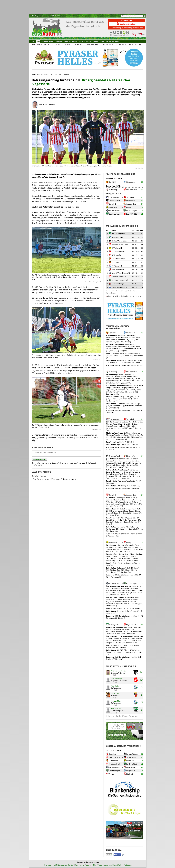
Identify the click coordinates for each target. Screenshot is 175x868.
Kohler (135, 377)
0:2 (142, 754)
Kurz (114, 551)
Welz (119, 640)
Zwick (121, 461)
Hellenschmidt (121, 335)
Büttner (136, 422)
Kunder (136, 636)
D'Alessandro (129, 545)
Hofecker (139, 638)
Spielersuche (115, 28)
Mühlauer (128, 344)
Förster (135, 386)
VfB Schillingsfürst (118, 234)
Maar (126, 349)
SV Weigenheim (117, 237)
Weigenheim (131, 182)
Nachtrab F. (118, 463)
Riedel (127, 629)
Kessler (109, 461)
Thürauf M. (116, 588)
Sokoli (119, 549)
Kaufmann (134, 588)
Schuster (109, 472)
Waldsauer (117, 638)
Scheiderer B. (118, 472)
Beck (133, 640)
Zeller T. (124, 595)
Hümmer (115, 349)
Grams (129, 634)
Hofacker (114, 340)
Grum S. (139, 435)
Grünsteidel (124, 422)
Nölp (133, 426)
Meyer (124, 478)
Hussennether (111, 428)
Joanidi (120, 511)
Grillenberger (138, 549)
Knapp (135, 590)
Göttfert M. (110, 634)
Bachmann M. (111, 547)
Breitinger (134, 599)
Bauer (139, 349)
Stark (137, 597)
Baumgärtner (119, 554)
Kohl (108, 506)
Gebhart (126, 631)
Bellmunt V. (137, 428)
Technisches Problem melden (86, 865)
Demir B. (113, 595)
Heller (115, 640)
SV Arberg (115, 255)
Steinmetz (132, 349)
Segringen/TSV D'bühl (120, 244)
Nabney (109, 381)
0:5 (142, 182)
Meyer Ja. (130, 379)
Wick (120, 424)
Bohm (115, 599)
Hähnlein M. (131, 390)
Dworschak (110, 377)
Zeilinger (129, 592)
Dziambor (110, 606)
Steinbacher (123, 500)
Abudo (116, 500)
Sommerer (119, 601)
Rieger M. (130, 560)
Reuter (120, 347)
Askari (116, 435)
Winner (120, 498)
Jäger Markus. (122, 445)
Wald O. (126, 428)
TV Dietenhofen (117, 259)
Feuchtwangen (132, 211)
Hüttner (130, 388)
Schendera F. (135, 472)
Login (65, 16)
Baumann (137, 500)
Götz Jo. (135, 502)
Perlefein (129, 386)
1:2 (142, 207)
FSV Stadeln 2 (117, 266)
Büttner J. (138, 627)
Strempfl (126, 463)
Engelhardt (110, 601)
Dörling (109, 588)
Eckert (130, 500)
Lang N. (131, 392)
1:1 (142, 197)
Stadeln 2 (112, 204)
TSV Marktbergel (118, 284)
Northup (135, 424)
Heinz (125, 599)
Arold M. (114, 437)
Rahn (120, 349)
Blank (117, 476)
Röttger (109, 643)
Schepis (125, 549)
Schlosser (131, 547)
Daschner (139, 554)
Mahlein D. (113, 592)
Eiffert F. (119, 631)
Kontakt (71, 865)
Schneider (114, 478)
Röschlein (110, 435)
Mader (117, 634)
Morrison (109, 604)
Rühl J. (128, 437)
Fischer (116, 506)
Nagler (135, 558)
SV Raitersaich (117, 248)
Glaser (127, 554)
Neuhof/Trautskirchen (120, 273)
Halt (128, 459)
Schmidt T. (115, 502)
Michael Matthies (137, 365)
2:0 (142, 214)
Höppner (138, 547)
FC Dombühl (116, 262)
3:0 (142, 757)
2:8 (142, 764)
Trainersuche (126, 28)
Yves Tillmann (116, 708)
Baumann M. (111, 394)
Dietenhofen (131, 201)
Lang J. (109, 388)
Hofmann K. (110, 338)
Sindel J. (119, 643)
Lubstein (139, 476)
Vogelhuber (122, 470)
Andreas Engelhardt (118, 671)
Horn (137, 340)
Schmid (125, 383)
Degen (126, 474)
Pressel (109, 467)
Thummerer (124, 476)
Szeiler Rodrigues (112, 474)
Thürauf (129, 377)
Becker (127, 509)
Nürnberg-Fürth (37, 16)
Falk (113, 388)
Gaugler (124, 388)
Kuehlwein (110, 379)
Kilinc (132, 340)
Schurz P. (132, 338)
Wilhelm (133, 509)
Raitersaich (113, 207)
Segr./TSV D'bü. (132, 214)
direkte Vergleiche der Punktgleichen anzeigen (124, 296)
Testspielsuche (138, 28)
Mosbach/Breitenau (119, 277)
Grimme (128, 374)
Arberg (129, 207)
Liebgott (109, 556)
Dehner (123, 377)
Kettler (118, 388)
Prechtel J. (122, 592)
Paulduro (122, 437)
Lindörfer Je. (130, 597)
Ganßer (125, 638)
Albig (116, 629)
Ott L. (130, 549)
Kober (108, 437)
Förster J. (113, 392)
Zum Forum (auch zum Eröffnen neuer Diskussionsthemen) (55, 479)
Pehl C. (113, 351)
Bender (139, 390)
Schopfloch (130, 197)
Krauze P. (132, 474)
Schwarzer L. (111, 465)
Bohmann (110, 629)
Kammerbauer (131, 556)
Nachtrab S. (120, 467)
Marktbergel (113, 190)
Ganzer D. (122, 433)
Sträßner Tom (111, 549)
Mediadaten (128, 865)
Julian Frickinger (117, 678)
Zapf (133, 374)
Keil (124, 379)
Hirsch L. (126, 601)
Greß (119, 558)
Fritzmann (110, 476)
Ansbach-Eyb (131, 204)
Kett (123, 392)
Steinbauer (121, 426)
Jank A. (132, 465)
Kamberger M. (137, 586)
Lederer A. (127, 461)
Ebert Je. (127, 472)
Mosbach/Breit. (132, 190)
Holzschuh (110, 463)
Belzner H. (114, 383)
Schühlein (128, 502)
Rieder (108, 349)
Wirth (129, 426)
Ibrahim (114, 511)
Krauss (127, 342)
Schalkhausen (114, 197)
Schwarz (139, 640)
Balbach (132, 511)
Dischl (108, 511)
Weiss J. (115, 461)
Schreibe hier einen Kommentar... (66, 453)
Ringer (115, 424)
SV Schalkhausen (118, 269)
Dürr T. (126, 338)
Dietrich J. (116, 556)
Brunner (124, 604)
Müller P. (109, 599)
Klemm (109, 426)
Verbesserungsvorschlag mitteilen (110, 865)
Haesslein (119, 338)
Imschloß (109, 513)
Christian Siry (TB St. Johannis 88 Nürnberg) (125, 617)
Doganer (121, 545)
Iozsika (133, 347)
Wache (137, 545)
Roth (126, 435)
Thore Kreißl (135, 488)
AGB (55, 865)
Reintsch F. (124, 551)
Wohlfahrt (121, 340)
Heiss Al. (136, 433)
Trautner (136, 498)
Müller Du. (132, 435)
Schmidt (126, 347)
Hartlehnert (127, 381)
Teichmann (135, 437)
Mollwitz (115, 381)
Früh (121, 560)
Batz (122, 509)
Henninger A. (111, 631)
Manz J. (109, 439)
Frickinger (131, 638)
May (127, 340)
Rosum (134, 601)
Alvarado (116, 504)
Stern (134, 344)
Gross (125, 513)
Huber (141, 386)
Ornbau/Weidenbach (119, 241)
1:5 (142, 771)
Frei (121, 513)
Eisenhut (109, 347)
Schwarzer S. (135, 463)
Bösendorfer (121, 465)
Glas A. (123, 556)
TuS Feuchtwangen (119, 280)
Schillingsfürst (114, 214)
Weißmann (135, 631)
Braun (136, 388)
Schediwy (135, 604)
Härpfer (109, 342)
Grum (121, 435)
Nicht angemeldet (48, 16)
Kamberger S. (127, 590)
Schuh (117, 377)
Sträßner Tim (122, 547)
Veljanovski (110, 390)
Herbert (109, 504)
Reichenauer (128, 498)
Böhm (138, 347)
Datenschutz (63, 865)
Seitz (115, 347)
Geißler (134, 335)
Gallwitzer (135, 461)
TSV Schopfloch (117, 252)
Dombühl (112, 182)
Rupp (119, 590)
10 (141, 679)
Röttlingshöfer (137, 513)
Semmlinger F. (126, 558)
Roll (120, 629)
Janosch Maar (116, 701)
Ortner (114, 426)
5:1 (142, 190)
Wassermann (120, 390)
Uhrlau (126, 511)
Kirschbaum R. (111, 590)
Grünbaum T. (137, 592)
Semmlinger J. (111, 558)
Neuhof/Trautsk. (115, 211)
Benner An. (130, 643)
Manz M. (129, 433)
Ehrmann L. (126, 640)
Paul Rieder (115, 686)
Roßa (121, 502)
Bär (123, 629)
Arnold (122, 374)
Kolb (141, 631)
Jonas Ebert (115, 693)
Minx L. (136, 504)
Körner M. (119, 439)
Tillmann (133, 629)
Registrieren (59, 16)
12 (141, 672)
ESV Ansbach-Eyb (118, 287)
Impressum (48, 865)
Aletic (108, 502)
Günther (126, 504)
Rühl (129, 335)
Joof (129, 599)
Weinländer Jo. (132, 470)
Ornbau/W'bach (115, 201)
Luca (121, 351)
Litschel (109, 640)
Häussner (139, 381)
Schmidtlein (125, 588)
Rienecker (118, 379)
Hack (138, 509)
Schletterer (134, 459)
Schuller (132, 476)
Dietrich (138, 511)
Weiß (131, 422)
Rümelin (137, 379)
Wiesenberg (110, 560)
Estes (118, 342)
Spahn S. (109, 500)
